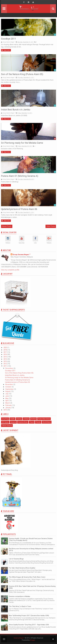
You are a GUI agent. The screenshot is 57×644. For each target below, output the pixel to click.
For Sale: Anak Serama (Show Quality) (22, 568)
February (9, 405)
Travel (32, 422)
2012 (5, 364)
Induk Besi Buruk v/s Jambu (16, 110)
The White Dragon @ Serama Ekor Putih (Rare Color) (27, 577)
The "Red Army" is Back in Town (20, 606)
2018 (5, 350)
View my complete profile (10, 270)
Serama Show (23, 422)
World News (47, 422)
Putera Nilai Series (44, 419)
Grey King (5, 419)
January (8, 408)
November (9, 384)
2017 (5, 352)
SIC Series (5, 422)
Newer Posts (7, 226)
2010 (5, 410)
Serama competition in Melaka (19, 596)
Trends (38, 422)
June (7, 396)
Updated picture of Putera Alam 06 (19, 209)
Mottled (33, 419)
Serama (13, 422)
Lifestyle (26, 419)
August (8, 391)
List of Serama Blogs (16, 559)
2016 (5, 354)
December (9, 368)
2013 (5, 361)
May (7, 398)
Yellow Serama (7, 425)
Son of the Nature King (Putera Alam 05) (22, 74)
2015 (5, 357)
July (7, 394)
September (10, 389)
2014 (5, 359)
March (8, 403)
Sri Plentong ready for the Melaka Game (22, 143)
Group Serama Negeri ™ (22, 255)
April (7, 401)
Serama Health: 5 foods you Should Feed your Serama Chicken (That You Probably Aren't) (31, 539)
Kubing (19, 419)
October (9, 387)
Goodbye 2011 (8, 39)
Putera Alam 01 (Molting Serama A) (20, 176)
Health (12, 419)
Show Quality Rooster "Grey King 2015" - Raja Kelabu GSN (29, 625)
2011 (5, 366)
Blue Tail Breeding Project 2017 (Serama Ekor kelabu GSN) (29, 616)
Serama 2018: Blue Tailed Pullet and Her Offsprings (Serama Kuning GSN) (32, 587)
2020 (5, 347)
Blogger (33, 640)
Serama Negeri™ (19, 638)
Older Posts (51, 226)
